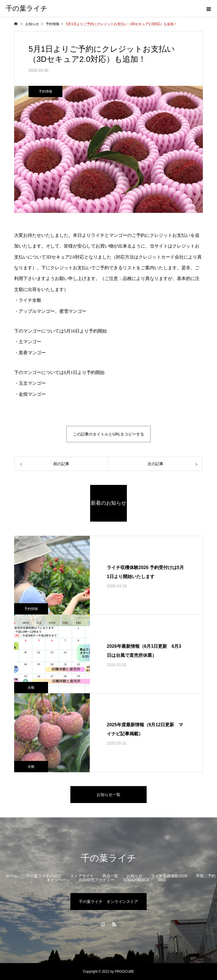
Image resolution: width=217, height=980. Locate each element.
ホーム (12, 876)
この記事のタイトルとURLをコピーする (108, 434)
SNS (162, 880)
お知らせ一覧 (108, 795)
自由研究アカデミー (97, 880)
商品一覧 (110, 876)
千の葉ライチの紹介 (44, 876)
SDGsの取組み (136, 880)
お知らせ (134, 876)
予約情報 (45, 91)
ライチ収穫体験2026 (169, 876)
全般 (31, 688)
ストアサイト (82, 876)
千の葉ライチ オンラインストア (108, 902)
